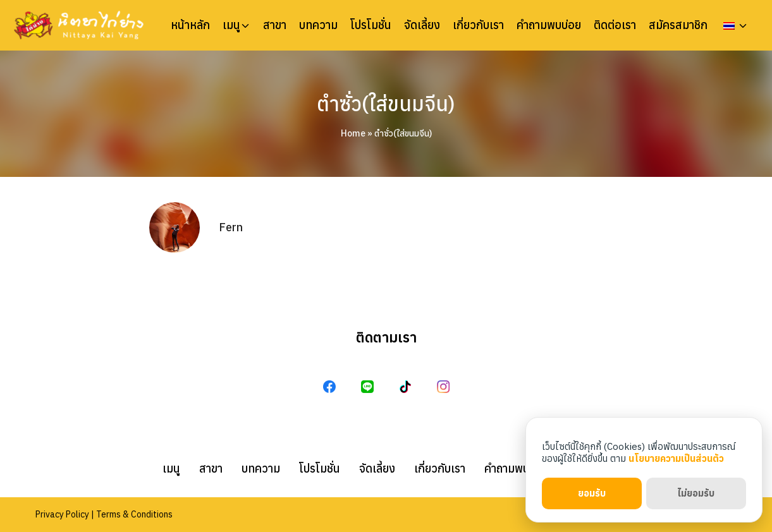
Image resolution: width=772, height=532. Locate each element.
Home (353, 133)
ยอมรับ (592, 493)
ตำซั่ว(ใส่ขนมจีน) (386, 104)
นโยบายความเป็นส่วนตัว (676, 458)
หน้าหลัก (190, 25)
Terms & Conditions (134, 514)
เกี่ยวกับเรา (478, 25)
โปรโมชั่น (371, 25)
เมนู (231, 25)
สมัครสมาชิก (678, 25)
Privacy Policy (62, 514)
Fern (231, 227)
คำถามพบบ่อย (549, 25)
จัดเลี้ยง (422, 25)
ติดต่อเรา (615, 25)
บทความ (318, 25)
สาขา (275, 25)
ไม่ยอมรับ (696, 493)
